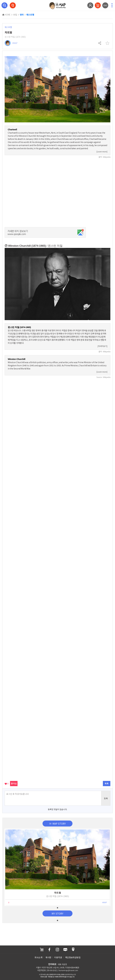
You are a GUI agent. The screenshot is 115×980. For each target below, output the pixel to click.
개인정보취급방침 (73, 957)
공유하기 (100, 43)
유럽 (15, 15)
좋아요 (14, 783)
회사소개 (38, 957)
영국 (22, 15)
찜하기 (107, 43)
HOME (6, 15)
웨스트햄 (30, 15)
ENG (105, 5)
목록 (107, 783)
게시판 (48, 957)
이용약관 (58, 957)
